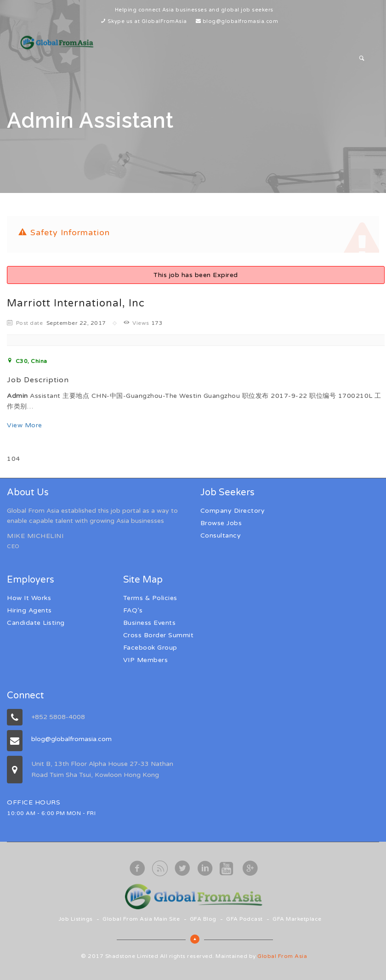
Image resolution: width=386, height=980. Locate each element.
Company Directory (233, 511)
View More (25, 425)
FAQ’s (133, 610)
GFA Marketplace (297, 919)
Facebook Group (150, 648)
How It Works (29, 598)
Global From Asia (282, 956)
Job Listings (76, 919)
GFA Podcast (244, 919)
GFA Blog (203, 919)
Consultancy (221, 535)
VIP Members (146, 660)
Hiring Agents (29, 610)
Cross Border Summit (159, 635)
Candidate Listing (36, 623)
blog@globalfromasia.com (241, 21)
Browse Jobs (221, 523)
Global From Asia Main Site (141, 919)
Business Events (150, 623)
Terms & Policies (150, 598)
